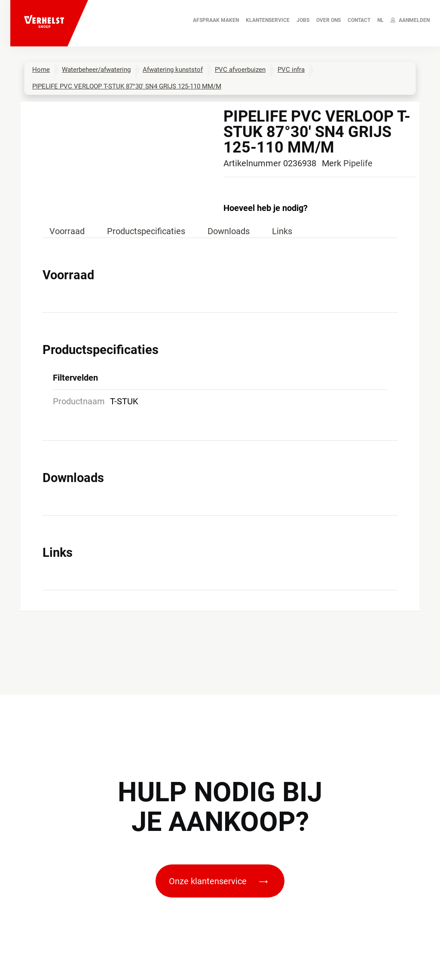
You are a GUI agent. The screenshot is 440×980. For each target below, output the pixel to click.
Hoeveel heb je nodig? (266, 208)
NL (380, 20)
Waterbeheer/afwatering (96, 70)
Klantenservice (268, 20)
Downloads (229, 231)
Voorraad (67, 231)
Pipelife (358, 163)
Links (282, 231)
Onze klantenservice (218, 881)
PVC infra (291, 70)
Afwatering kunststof (173, 70)
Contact (359, 20)
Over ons (328, 20)
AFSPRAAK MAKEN (216, 20)
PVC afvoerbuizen (240, 70)
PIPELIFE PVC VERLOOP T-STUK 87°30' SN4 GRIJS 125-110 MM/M (127, 86)
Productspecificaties (146, 231)
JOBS (303, 20)
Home (41, 70)
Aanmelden (410, 20)
